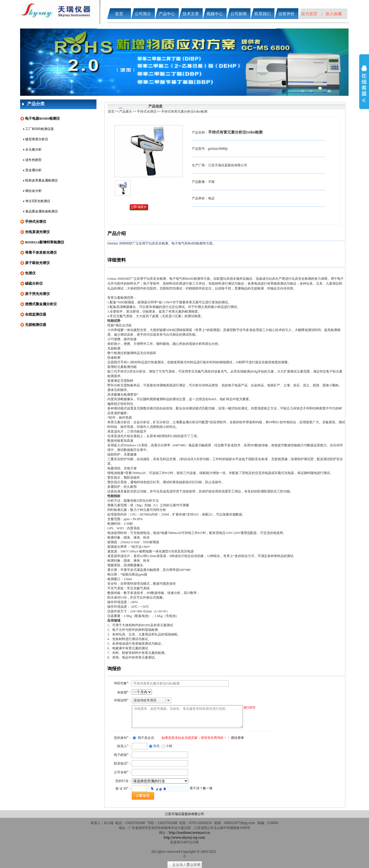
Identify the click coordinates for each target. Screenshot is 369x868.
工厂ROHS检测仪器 (40, 129)
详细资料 (117, 260)
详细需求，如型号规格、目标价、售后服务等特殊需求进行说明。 (187, 717)
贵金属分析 (33, 170)
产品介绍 (117, 233)
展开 (364, 87)
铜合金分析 (33, 191)
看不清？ (201, 788)
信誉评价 (286, 14)
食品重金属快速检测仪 (42, 211)
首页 (119, 14)
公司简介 (143, 14)
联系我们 (262, 14)
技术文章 (191, 14)
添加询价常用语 (145, 700)
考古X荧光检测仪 (38, 201)
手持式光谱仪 (147, 111)
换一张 (208, 788)
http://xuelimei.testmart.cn (189, 833)
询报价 (114, 668)
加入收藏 (334, 14)
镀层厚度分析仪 (37, 139)
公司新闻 (239, 14)
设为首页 (309, 14)
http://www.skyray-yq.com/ (184, 837)
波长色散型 (33, 160)
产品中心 (167, 14)
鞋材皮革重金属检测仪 (42, 180)
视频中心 (215, 14)
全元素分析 (33, 149)
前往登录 (237, 738)
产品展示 (126, 111)
